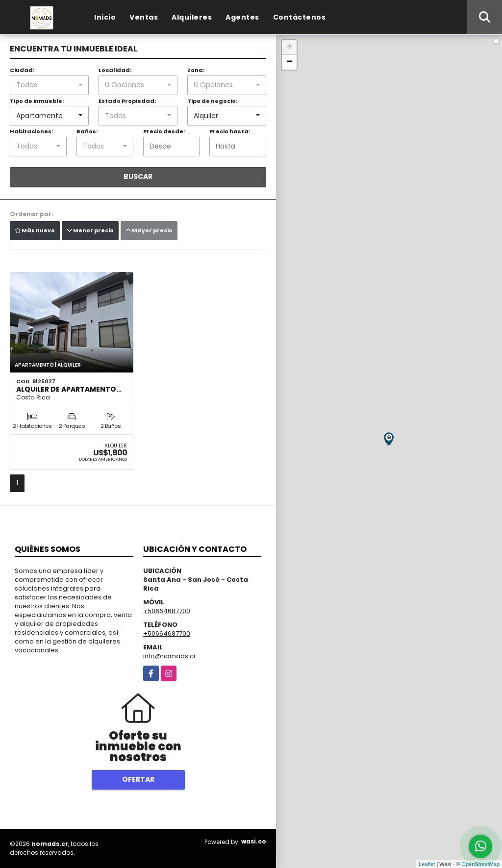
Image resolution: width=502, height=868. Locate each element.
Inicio (105, 17)
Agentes (242, 17)
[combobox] (49, 85)
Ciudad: (22, 70)
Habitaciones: (31, 131)
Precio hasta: (230, 131)
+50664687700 (167, 611)
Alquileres (192, 17)
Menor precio (90, 230)
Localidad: (115, 70)
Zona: (196, 70)
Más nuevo (35, 230)
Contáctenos (300, 17)
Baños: (87, 131)
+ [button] (289, 48)
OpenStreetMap (480, 864)
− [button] (289, 62)
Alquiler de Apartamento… (69, 389)
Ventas (144, 17)
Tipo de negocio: (212, 101)
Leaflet (427, 864)
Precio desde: (164, 131)
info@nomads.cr (170, 656)
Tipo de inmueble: (37, 101)
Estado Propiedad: (127, 101)
